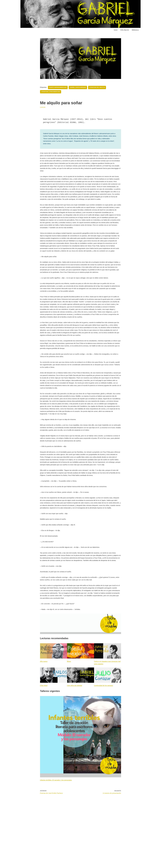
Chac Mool (44, 743)
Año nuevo (44, 718)
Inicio (115, 30)
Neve (24, 865)
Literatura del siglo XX (100, 88)
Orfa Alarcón (124, 30)
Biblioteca (135, 30)
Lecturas (43, 108)
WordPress (46, 865)
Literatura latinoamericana (51, 92)
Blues (69, 718)
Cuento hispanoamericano (59, 88)
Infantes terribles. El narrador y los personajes (57, 838)
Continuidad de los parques (104, 743)
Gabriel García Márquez (80, 88)
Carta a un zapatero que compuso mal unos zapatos (106, 720)
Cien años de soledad (75, 743)
